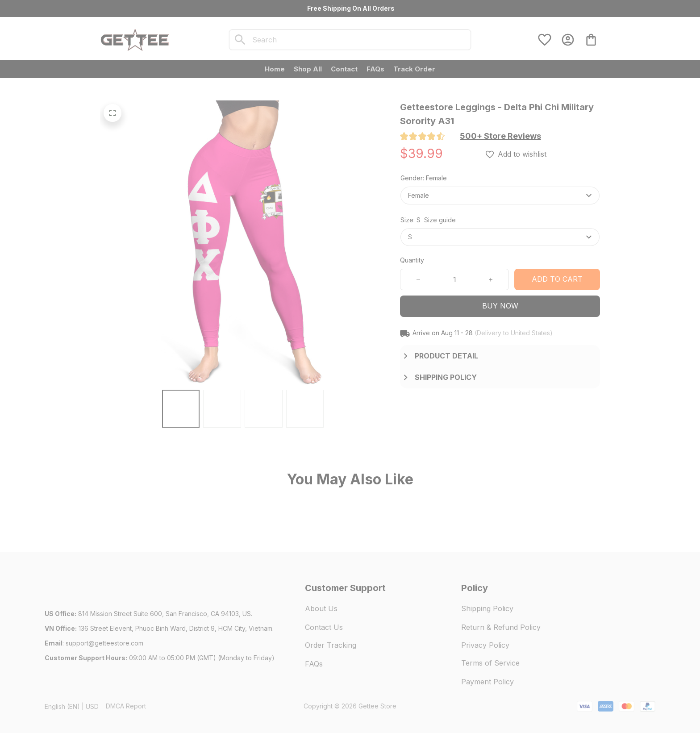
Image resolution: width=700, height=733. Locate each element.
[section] (500, 136)
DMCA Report (126, 706)
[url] (104, 643)
